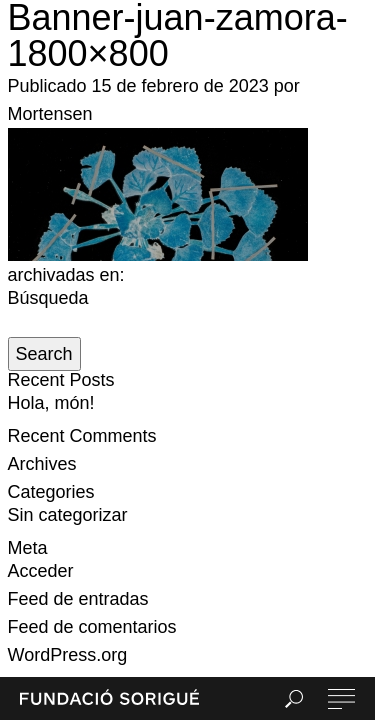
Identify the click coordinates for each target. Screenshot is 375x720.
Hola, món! (51, 403)
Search (44, 354)
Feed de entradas (78, 599)
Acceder (41, 571)
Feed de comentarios (92, 627)
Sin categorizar (68, 515)
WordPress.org (68, 655)
